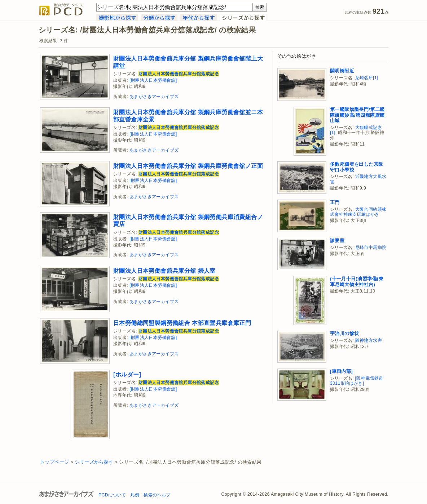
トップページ (54, 462)
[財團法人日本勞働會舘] (153, 80)
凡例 (135, 495)
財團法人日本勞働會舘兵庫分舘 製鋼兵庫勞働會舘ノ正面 (188, 166)
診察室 (337, 240)
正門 (335, 202)
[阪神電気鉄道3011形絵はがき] (357, 381)
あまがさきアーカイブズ (154, 97)
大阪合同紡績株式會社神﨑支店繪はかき (358, 212)
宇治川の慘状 (344, 333)
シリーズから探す (94, 462)
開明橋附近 (342, 71)
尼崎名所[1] (367, 78)
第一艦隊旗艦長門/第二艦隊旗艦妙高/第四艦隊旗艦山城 (357, 115)
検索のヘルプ (157, 495)
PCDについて (112, 495)
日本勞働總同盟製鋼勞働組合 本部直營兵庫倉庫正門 (182, 323)
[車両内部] (341, 371)
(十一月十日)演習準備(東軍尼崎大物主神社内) (357, 282)
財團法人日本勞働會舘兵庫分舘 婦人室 (164, 271)
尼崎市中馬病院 (371, 247)
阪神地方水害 (369, 340)
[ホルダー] (127, 374)
